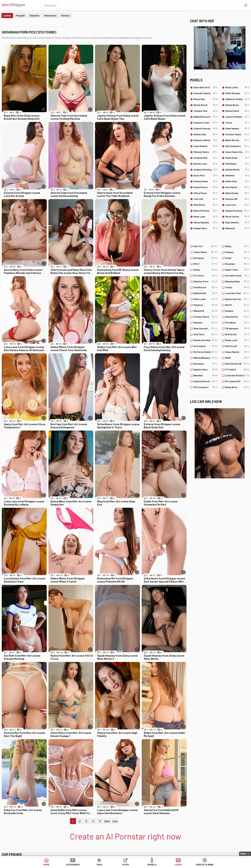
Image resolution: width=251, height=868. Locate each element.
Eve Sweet (237, 187)
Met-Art (206, 246)
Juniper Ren (206, 111)
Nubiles (206, 323)
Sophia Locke (206, 123)
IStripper (206, 258)
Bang (237, 246)
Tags (99, 864)
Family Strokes (206, 340)
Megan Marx (206, 228)
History (65, 15)
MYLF (206, 264)
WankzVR (206, 311)
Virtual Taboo (206, 317)
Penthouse (206, 287)
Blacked (206, 375)
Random (35, 15)
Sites (126, 864)
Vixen (237, 258)
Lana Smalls (206, 146)
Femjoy (237, 252)
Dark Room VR (237, 364)
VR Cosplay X (206, 387)
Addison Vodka (237, 99)
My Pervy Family (206, 352)
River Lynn (206, 217)
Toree (237, 123)
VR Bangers (237, 328)
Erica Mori (206, 175)
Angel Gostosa (237, 211)
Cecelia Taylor (237, 134)
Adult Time (237, 270)
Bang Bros (237, 387)
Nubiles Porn (206, 282)
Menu (243, 854)
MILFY (237, 305)
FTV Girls (206, 276)
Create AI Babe (205, 864)
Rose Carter (237, 217)
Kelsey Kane (237, 111)
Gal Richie (237, 164)
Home (46, 864)
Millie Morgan (237, 93)
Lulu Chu (206, 199)
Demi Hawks (237, 128)
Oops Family (237, 352)
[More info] (44, 109)
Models (152, 864)
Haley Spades (206, 222)
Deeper (237, 311)
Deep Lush (237, 340)
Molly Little (237, 87)
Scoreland (206, 346)
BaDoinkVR (206, 293)
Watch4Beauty (206, 358)
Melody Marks (206, 152)
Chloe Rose (206, 193)
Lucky (178, 864)
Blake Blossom (206, 117)
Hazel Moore (206, 187)
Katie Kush (237, 158)
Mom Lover (206, 299)
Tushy (237, 287)
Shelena (237, 175)
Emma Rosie (206, 105)
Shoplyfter (237, 317)
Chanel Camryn (206, 128)
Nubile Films (206, 370)
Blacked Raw (237, 282)
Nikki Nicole (237, 140)
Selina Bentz (237, 170)
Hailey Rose (237, 105)
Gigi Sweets (237, 222)
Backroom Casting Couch (237, 299)
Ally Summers (237, 146)
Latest (7, 15)
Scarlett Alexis (206, 93)
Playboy (206, 305)
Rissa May (206, 99)
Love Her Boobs (237, 375)
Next (107, 821)
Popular (20, 15)
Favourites (50, 15)
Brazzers (206, 364)
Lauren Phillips (237, 117)
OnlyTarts (206, 334)
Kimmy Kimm (206, 181)
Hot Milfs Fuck (237, 276)
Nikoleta (237, 228)
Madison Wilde (206, 140)
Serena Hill (237, 199)
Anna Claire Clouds (237, 152)
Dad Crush (237, 346)
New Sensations (206, 328)
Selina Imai (206, 134)
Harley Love (206, 164)
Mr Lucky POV (237, 381)
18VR (237, 358)
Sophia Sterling (206, 170)
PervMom (237, 323)
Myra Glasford (206, 87)
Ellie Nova (206, 205)
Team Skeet (206, 252)
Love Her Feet (237, 293)
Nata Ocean (237, 193)
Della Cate (237, 181)
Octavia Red (206, 158)
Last (115, 821)
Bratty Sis (237, 334)
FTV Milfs (237, 370)
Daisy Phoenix (206, 211)
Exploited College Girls (206, 381)
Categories (73, 864)
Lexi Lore (237, 205)
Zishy (206, 270)
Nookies (237, 264)
